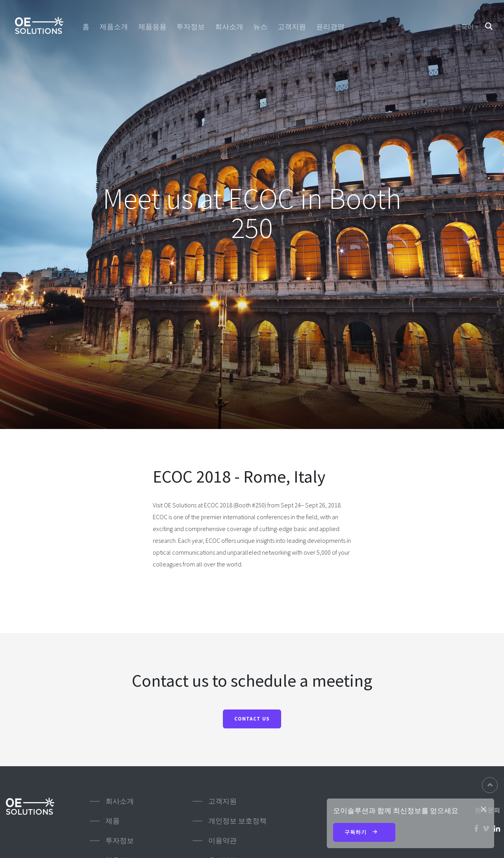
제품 (113, 821)
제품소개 (114, 27)
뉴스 (260, 27)
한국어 (464, 27)
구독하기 (364, 833)
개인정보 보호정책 (237, 821)
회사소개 (229, 27)
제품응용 (152, 27)
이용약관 (222, 840)
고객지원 (292, 27)
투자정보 (191, 27)
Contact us (252, 719)
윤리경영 (330, 27)
